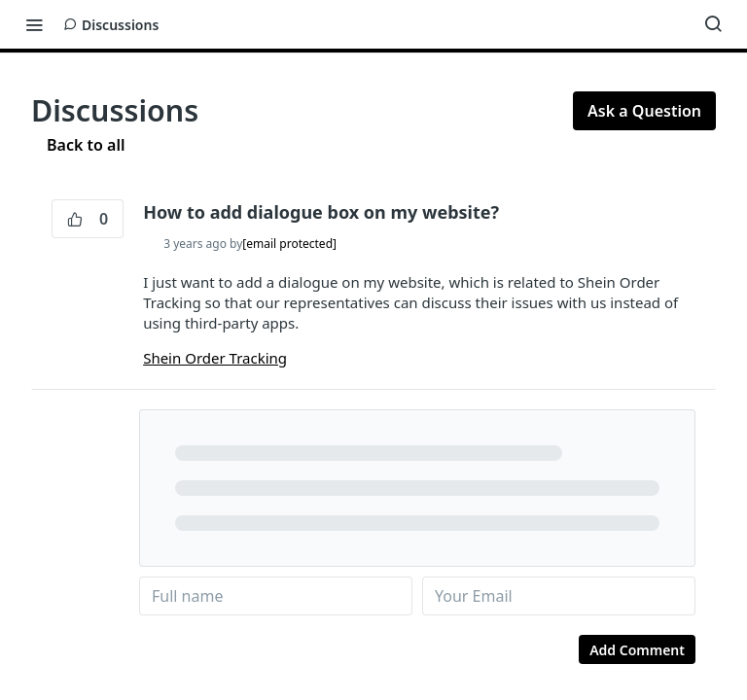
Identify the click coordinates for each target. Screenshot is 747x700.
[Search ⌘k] (713, 24)
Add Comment (637, 650)
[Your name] (276, 596)
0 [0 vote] (88, 219)
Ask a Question (644, 111)
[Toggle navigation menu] (34, 24)
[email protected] (289, 244)
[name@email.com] (559, 596)
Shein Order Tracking (215, 358)
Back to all (78, 145)
